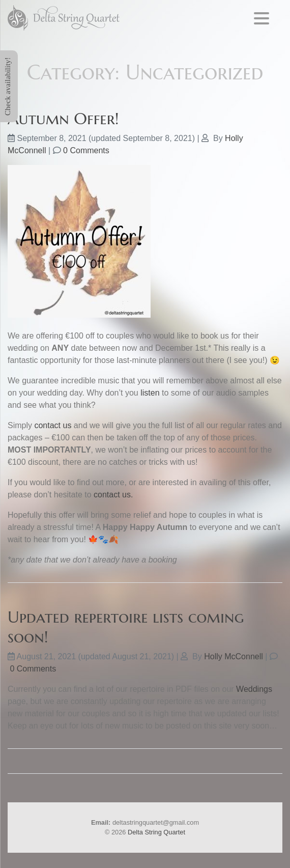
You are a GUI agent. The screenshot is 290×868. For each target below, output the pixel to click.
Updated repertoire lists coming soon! (126, 627)
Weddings (254, 689)
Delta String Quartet (156, 832)
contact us (53, 425)
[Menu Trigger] (262, 18)
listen (150, 393)
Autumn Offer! (63, 119)
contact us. (113, 495)
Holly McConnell (234, 656)
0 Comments (86, 150)
